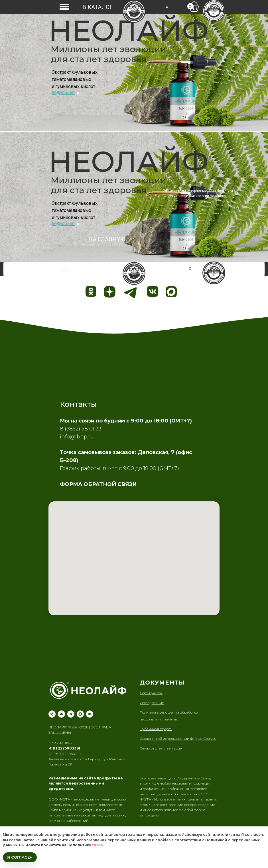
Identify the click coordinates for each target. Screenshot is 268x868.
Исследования (152, 703)
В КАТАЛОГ (98, 7)
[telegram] (71, 714)
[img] (134, 11)
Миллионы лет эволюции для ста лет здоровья (108, 54)
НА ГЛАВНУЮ (107, 239)
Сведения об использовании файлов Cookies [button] (178, 739)
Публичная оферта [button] (156, 729)
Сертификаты (151, 693)
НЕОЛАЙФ (128, 30)
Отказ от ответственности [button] (161, 748)
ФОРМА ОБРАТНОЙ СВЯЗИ (98, 484)
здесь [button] (97, 845)
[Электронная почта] (61, 714)
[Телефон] (52, 714)
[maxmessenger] (80, 714)
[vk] (90, 714)
